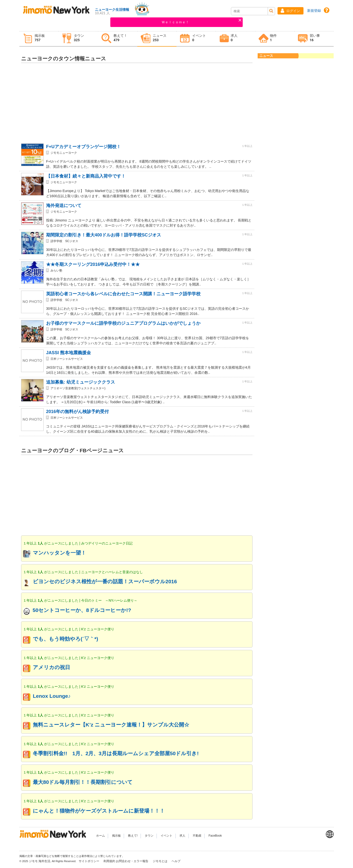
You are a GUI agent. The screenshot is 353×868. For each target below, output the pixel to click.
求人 (182, 836)
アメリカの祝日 (51, 667)
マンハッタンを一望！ (59, 553)
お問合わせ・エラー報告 (132, 861)
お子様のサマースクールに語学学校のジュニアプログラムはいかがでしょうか (123, 323)
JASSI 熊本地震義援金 (69, 353)
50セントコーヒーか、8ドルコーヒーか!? (82, 610)
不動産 (197, 836)
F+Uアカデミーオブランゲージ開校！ (83, 147)
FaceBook (215, 836)
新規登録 (314, 11)
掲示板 (116, 836)
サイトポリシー (89, 861)
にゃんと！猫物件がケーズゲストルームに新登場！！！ (99, 811)
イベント (166, 836)
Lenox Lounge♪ (52, 696)
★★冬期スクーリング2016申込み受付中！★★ (93, 264)
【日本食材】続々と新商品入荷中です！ (86, 176)
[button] (290, 11)
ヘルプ (176, 861)
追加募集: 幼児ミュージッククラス (81, 382)
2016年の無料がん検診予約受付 (77, 412)
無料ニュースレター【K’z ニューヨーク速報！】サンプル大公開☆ (111, 725)
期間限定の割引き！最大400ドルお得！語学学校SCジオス (104, 235)
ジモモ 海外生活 (40, 861)
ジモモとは (160, 861)
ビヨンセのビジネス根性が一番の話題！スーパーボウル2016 (105, 581)
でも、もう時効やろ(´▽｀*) (65, 639)
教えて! (133, 836)
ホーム (101, 836)
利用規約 (109, 861)
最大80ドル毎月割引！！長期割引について (83, 782)
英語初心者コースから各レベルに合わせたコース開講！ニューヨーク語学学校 (123, 294)
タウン (149, 836)
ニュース (266, 56)
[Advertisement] (137, 101)
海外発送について (64, 206)
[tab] (39, 39)
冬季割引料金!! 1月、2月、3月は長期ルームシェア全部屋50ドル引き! (116, 753)
